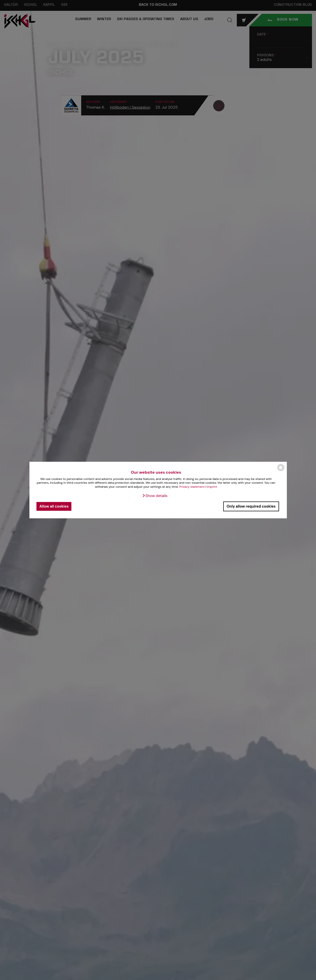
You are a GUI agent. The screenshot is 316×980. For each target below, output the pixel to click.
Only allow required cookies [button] (251, 506)
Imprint (212, 487)
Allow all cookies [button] (54, 506)
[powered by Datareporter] (281, 471)
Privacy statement (192, 487)
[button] (155, 496)
